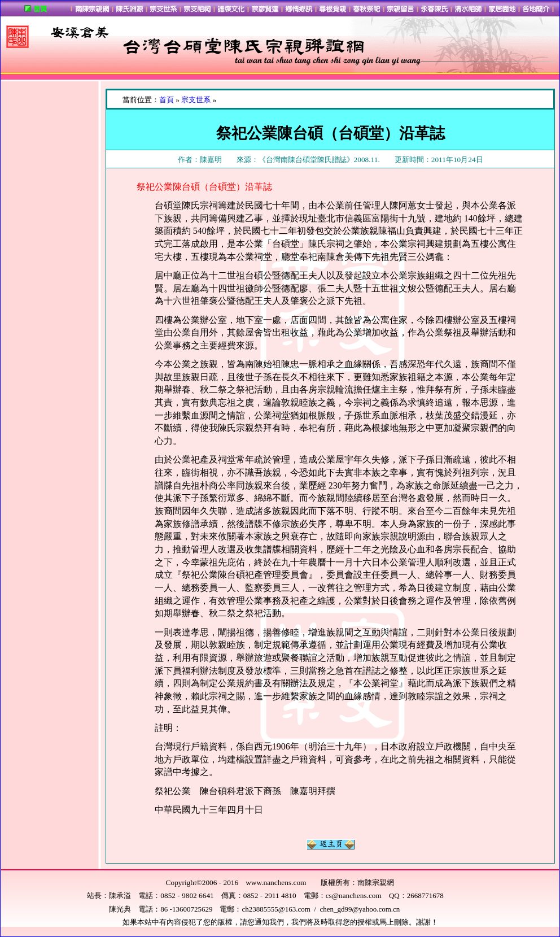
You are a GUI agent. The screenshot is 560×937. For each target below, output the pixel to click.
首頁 (167, 100)
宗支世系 (196, 100)
